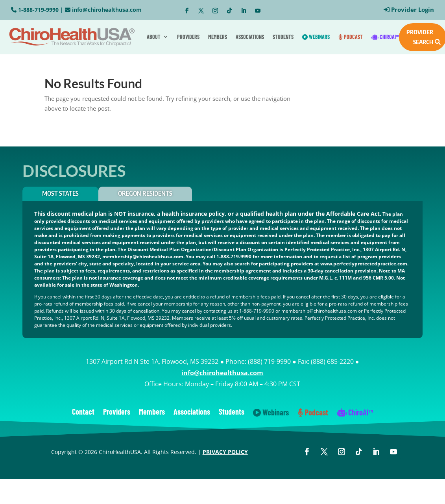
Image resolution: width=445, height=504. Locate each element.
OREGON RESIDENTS (145, 193)
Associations (250, 37)
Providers (188, 37)
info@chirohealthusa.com (107, 10)
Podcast (351, 37)
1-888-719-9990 (38, 10)
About (154, 37)
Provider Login (413, 9)
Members (218, 37)
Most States (60, 193)
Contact (83, 412)
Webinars (316, 37)
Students (283, 37)
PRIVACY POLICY (225, 452)
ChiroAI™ (385, 37)
